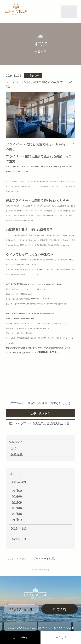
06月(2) (17, 490)
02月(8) (17, 514)
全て (13, 448)
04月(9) (17, 502)
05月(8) (17, 496)
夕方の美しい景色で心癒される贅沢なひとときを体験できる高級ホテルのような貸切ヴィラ (40, 404)
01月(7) (17, 520)
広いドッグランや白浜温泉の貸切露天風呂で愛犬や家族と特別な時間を (41, 425)
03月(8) (17, 508)
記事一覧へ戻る (40, 413)
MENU (61, 638)
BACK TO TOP (40, 570)
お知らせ (17, 454)
